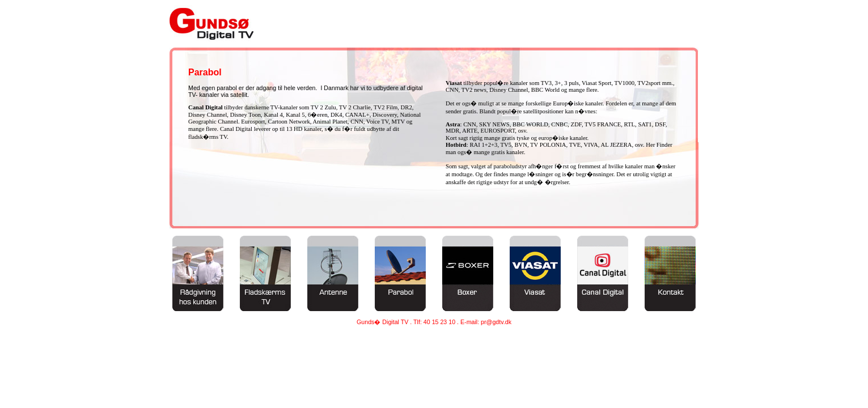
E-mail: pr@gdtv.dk (486, 322)
